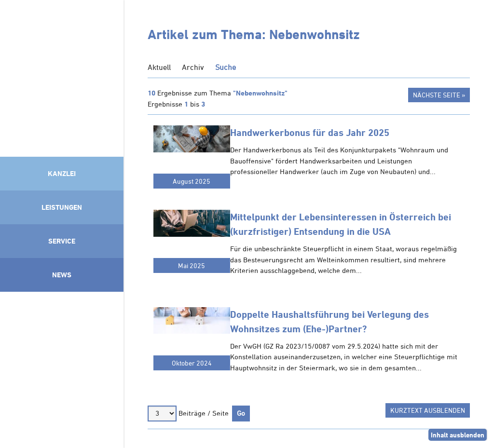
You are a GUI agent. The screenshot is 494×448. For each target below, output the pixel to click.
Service (62, 241)
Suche (226, 67)
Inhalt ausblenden (458, 435)
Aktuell (159, 67)
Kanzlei (62, 173)
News (62, 275)
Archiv (193, 67)
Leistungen (62, 207)
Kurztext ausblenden (428, 410)
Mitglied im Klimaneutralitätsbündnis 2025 (62, 367)
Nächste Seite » (439, 95)
